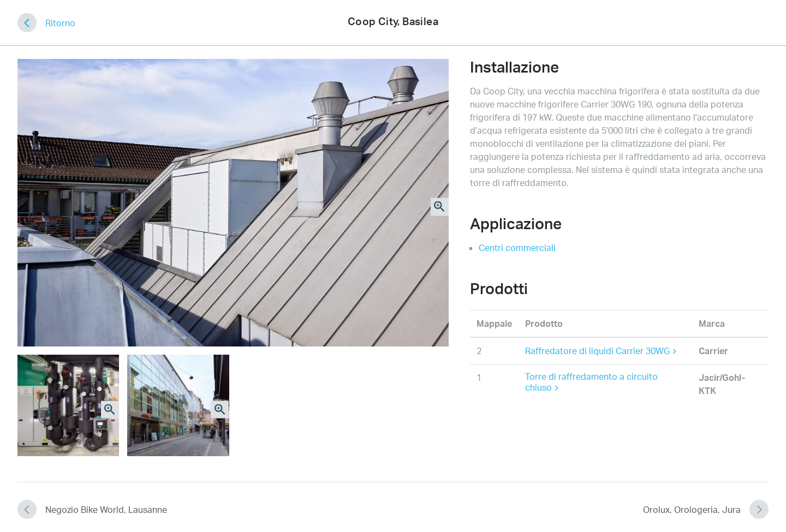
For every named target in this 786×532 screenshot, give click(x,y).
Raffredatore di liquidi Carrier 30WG (601, 351)
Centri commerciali (517, 248)
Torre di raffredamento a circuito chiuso (591, 382)
